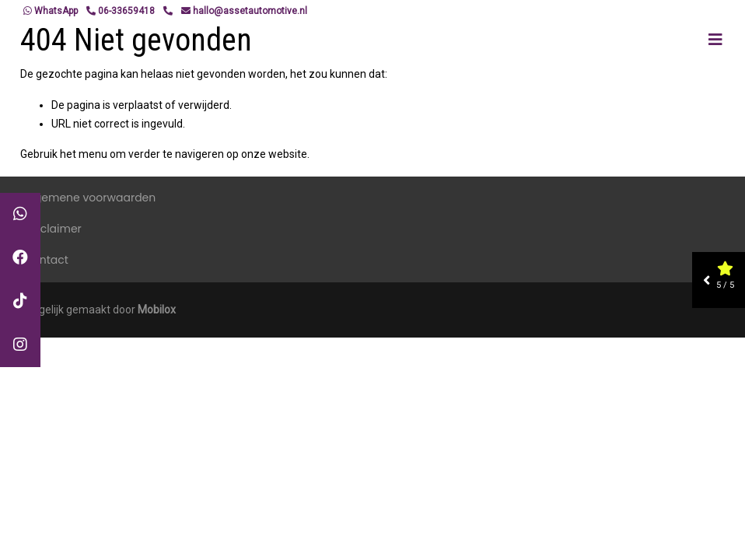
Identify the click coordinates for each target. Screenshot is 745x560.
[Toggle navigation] (715, 40)
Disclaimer (53, 229)
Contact (46, 260)
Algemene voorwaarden (90, 198)
